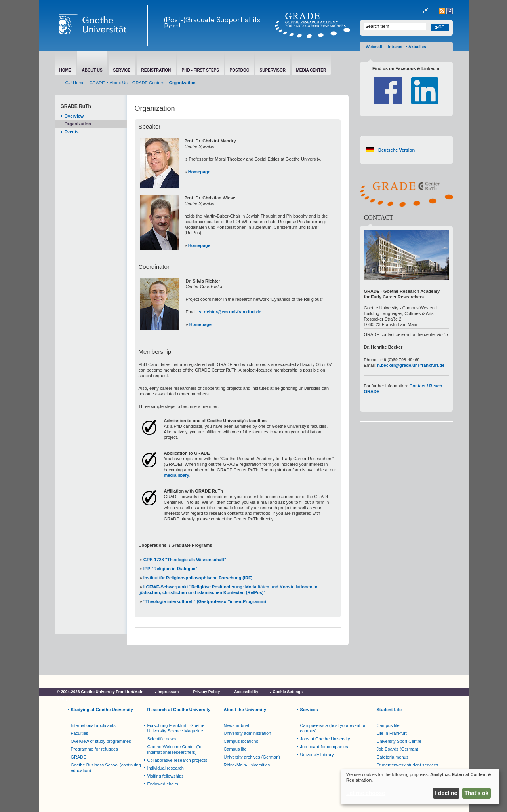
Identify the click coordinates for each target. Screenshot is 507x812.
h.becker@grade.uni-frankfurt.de (411, 365)
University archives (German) (252, 757)
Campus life (235, 749)
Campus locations (241, 741)
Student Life (389, 710)
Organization (78, 124)
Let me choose (366, 793)
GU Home (75, 83)
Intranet (395, 47)
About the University (245, 710)
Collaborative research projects (177, 760)
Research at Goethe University (179, 710)
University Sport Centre (399, 741)
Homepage (199, 172)
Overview (74, 116)
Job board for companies (324, 747)
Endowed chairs (163, 784)
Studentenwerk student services (408, 765)
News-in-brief (237, 725)
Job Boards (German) (398, 749)
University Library (317, 755)
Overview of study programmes (101, 741)
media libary (177, 475)
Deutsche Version (396, 150)
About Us (119, 83)
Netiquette (67, 699)
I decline (446, 793)
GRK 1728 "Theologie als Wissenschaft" (185, 560)
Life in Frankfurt (392, 733)
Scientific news (162, 739)
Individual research (166, 768)
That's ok (477, 793)
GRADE (97, 83)
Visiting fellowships (166, 776)
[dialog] (420, 786)
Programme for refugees (94, 749)
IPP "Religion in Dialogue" (171, 569)
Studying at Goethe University (102, 710)
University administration (248, 733)
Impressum (168, 692)
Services (309, 710)
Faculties (80, 733)
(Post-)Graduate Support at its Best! (212, 23)
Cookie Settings (288, 692)
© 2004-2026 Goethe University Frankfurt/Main (100, 692)
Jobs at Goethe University (325, 739)
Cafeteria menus (393, 757)
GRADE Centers (148, 83)
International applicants (93, 725)
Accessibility (246, 692)
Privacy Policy (206, 692)
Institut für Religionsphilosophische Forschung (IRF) (197, 578)
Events (72, 132)
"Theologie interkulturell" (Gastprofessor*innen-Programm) (204, 601)
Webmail (374, 47)
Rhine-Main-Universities (247, 765)
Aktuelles (417, 47)
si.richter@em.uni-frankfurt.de (230, 312)
